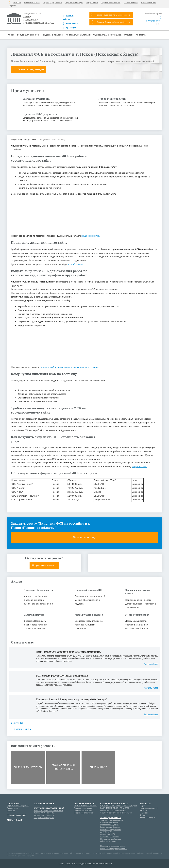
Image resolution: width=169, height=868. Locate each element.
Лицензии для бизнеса (110, 836)
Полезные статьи (32, 2)
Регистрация (70, 23)
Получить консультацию (28, 69)
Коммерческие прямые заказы (113, 810)
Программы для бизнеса (111, 839)
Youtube (154, 824)
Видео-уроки (92, 2)
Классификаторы (148, 2)
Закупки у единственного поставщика (116, 813)
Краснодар (69, 28)
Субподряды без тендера (107, 35)
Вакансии (11, 810)
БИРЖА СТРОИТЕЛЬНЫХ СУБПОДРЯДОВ (119, 806)
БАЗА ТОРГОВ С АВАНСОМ (85, 806)
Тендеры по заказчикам (84, 813)
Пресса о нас (12, 808)
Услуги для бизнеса (28, 35)
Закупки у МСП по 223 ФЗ (44, 815)
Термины (13, 6)
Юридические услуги (109, 822)
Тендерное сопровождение (112, 820)
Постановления (131, 2)
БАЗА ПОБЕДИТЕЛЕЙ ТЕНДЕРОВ (115, 808)
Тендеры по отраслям (83, 810)
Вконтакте (143, 830)
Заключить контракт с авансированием (110, 15)
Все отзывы (17, 723)
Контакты (141, 35)
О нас (11, 35)
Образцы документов (52, 2)
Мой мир (143, 824)
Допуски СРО (106, 832)
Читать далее (151, 664)
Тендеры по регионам (83, 808)
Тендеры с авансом (52, 35)
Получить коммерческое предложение (125, 565)
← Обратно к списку (21, 729)
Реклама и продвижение (111, 830)
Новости (17, 2)
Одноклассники (149, 830)
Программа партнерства (44, 818)
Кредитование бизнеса (110, 827)
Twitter (154, 830)
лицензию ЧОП (140, 466)
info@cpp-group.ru (154, 21)
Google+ (149, 824)
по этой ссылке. (75, 264)
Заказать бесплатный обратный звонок (111, 22)
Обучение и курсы (108, 841)
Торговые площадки (74, 2)
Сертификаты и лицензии (18, 806)
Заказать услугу (84, 537)
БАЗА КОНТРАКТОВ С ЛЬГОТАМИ (48, 811)
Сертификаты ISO (108, 834)
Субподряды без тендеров (114, 803)
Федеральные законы (111, 2)
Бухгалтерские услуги (109, 825)
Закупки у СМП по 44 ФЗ (44, 813)
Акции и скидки (15, 820)
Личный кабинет (68, 17)
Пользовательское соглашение (113, 846)
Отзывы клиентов (16, 815)
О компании (13, 803)
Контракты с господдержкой (49, 808)
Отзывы (129, 35)
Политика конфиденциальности (114, 849)
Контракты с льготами (78, 35)
